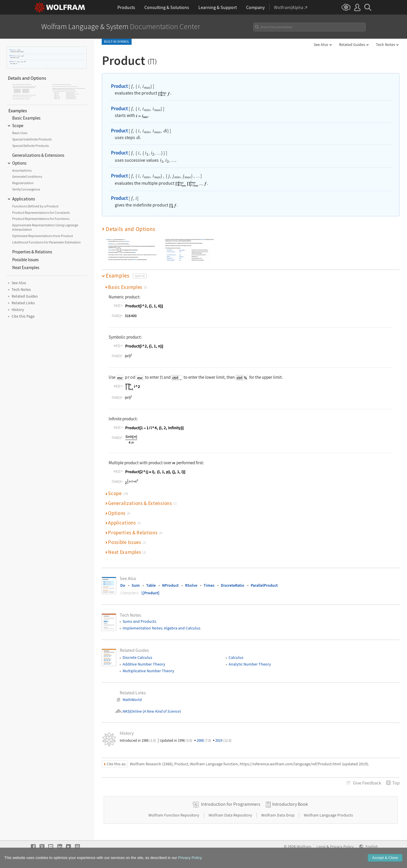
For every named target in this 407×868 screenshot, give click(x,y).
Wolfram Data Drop (278, 815)
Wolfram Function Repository (174, 815)
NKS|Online (132, 711)
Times (209, 585)
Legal (321, 847)
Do (123, 585)
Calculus (236, 657)
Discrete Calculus (137, 657)
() (161, 711)
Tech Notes (386, 45)
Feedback (367, 783)
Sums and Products (139, 621)
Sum (136, 585)
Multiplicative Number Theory (148, 671)
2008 (204, 740)
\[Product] (150, 593)
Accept (385, 859)
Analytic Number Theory (250, 664)
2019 (223, 740)
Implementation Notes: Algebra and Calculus (162, 628)
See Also (321, 45)
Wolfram (304, 847)
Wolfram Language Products (328, 815)
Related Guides (352, 45)
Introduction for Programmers (231, 804)
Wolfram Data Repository (231, 815)
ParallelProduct (264, 585)
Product (11, 50)
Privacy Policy (342, 847)
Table (151, 585)
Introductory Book (290, 804)
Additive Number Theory (144, 664)
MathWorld (132, 700)
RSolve (191, 585)
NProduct (170, 585)
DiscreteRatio (233, 585)
